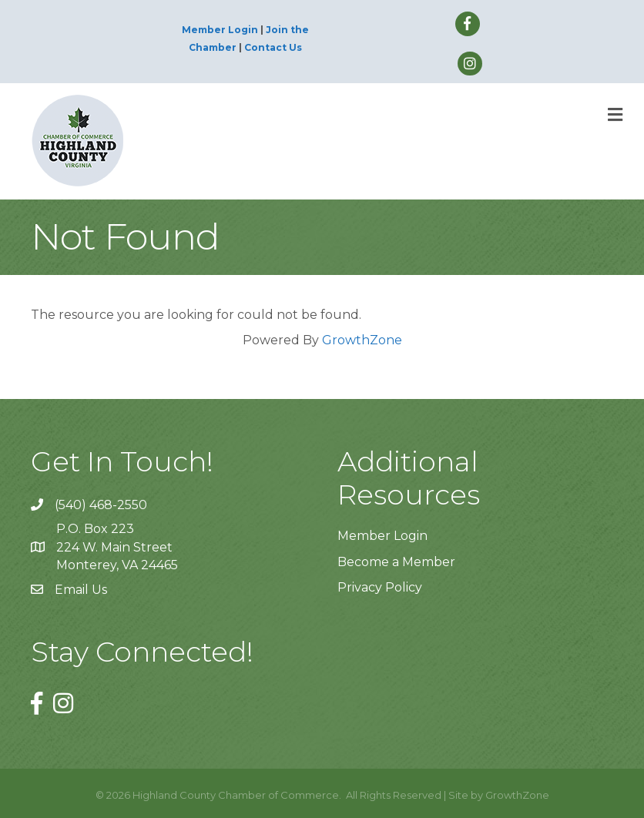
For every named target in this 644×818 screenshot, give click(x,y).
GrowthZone (362, 340)
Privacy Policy (380, 587)
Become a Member (396, 562)
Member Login (220, 30)
